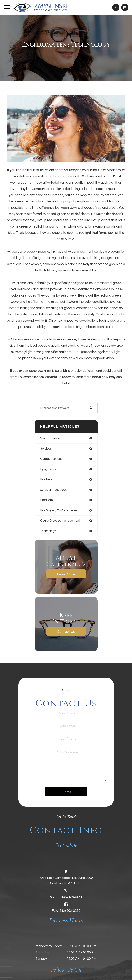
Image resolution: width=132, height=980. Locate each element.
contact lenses (51, 459)
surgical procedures (54, 490)
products (47, 500)
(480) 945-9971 (71, 897)
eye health (48, 479)
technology (48, 531)
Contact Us (66, 632)
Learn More (66, 574)
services (46, 449)
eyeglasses (48, 469)
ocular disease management (60, 521)
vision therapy (50, 438)
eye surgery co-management (60, 510)
